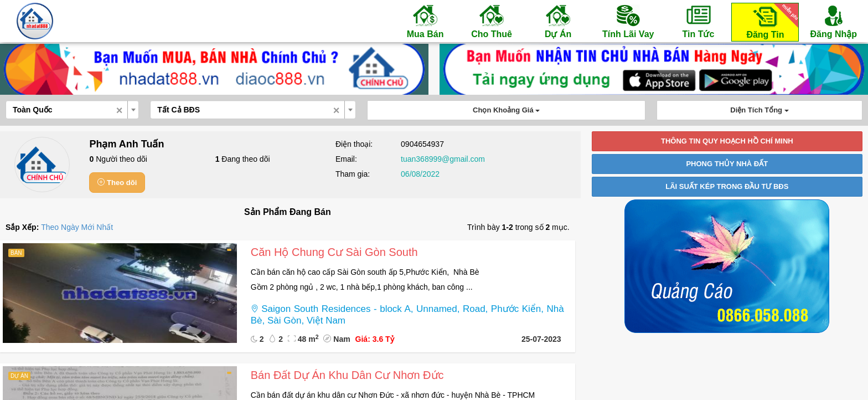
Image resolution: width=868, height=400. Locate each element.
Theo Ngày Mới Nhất (77, 227)
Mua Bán (425, 21)
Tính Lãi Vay (628, 21)
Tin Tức (698, 21)
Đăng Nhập (833, 21)
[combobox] (72, 110)
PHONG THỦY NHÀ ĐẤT (727, 164)
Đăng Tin (771, 21)
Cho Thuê (492, 21)
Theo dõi (117, 183)
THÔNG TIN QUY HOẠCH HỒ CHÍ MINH (727, 141)
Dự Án (558, 21)
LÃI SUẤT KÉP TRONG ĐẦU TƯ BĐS (727, 186)
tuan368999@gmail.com (443, 159)
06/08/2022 (420, 174)
